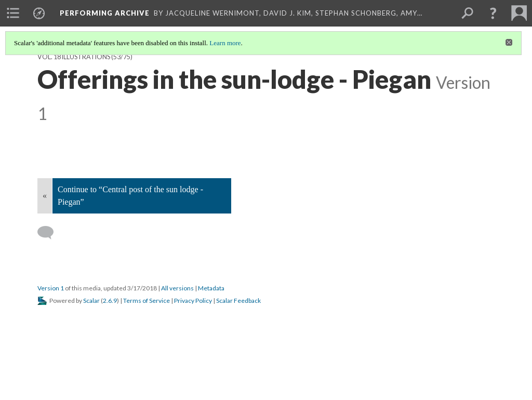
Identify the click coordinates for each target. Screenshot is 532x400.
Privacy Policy (193, 301)
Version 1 (51, 288)
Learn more (225, 43)
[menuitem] (13, 13)
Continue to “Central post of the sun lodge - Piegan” (130, 196)
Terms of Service (147, 301)
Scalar (91, 301)
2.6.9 (110, 301)
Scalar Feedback (238, 301)
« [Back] (45, 196)
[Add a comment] (50, 233)
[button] (493, 13)
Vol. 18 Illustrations (74, 57)
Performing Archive (105, 13)
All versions (177, 288)
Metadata (211, 288)
